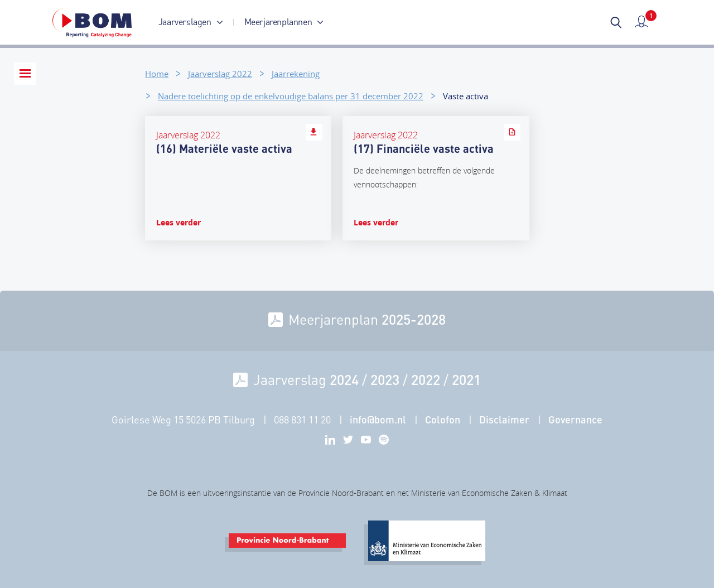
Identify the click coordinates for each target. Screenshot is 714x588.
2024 (344, 379)
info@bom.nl (378, 420)
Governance (575, 420)
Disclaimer (504, 420)
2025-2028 (414, 319)
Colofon (443, 420)
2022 (426, 379)
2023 (385, 379)
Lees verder (178, 222)
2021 (466, 379)
